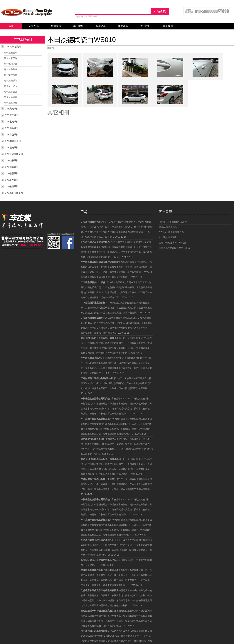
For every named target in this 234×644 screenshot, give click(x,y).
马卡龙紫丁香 (11, 58)
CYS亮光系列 (12, 109)
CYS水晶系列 (12, 167)
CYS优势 (78, 26)
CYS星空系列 (12, 180)
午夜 (95, 16)
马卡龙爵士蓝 (11, 92)
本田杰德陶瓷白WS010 (82, 40)
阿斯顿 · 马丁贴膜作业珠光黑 (173, 222)
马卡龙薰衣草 (11, 53)
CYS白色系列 (12, 135)
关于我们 (145, 26)
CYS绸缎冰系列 (13, 141)
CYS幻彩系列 (12, 161)
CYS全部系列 (23, 39)
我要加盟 (123, 26)
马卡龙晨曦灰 (11, 97)
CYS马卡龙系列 (13, 47)
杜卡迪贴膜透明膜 (168, 237)
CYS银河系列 (12, 187)
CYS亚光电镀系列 (14, 154)
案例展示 (56, 26)
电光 (78, 16)
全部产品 (33, 26)
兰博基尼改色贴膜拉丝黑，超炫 (174, 248)
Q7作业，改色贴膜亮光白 (171, 232)
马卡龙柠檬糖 (11, 75)
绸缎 (90, 16)
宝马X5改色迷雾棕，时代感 (172, 243)
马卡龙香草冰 (11, 69)
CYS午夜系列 (12, 115)
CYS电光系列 (12, 122)
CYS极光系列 (12, 148)
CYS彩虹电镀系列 (14, 193)
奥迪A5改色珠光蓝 (168, 227)
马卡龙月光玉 (11, 86)
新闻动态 (101, 26)
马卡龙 (84, 16)
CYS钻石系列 (12, 128)
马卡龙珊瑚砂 (11, 64)
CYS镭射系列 (12, 174)
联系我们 (168, 26)
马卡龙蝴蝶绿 (11, 81)
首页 (11, 26)
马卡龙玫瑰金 (11, 103)
